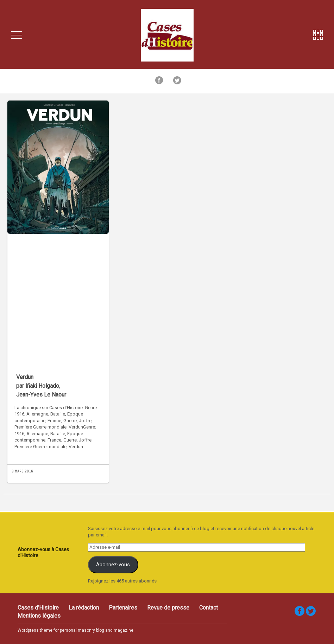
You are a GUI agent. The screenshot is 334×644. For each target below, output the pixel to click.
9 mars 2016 (22, 471)
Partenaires (123, 608)
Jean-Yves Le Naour (41, 395)
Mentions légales (39, 616)
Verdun (25, 377)
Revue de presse (168, 608)
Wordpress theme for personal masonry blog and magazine (75, 630)
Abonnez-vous (113, 565)
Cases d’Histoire (38, 608)
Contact (209, 608)
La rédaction (84, 608)
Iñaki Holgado (42, 386)
